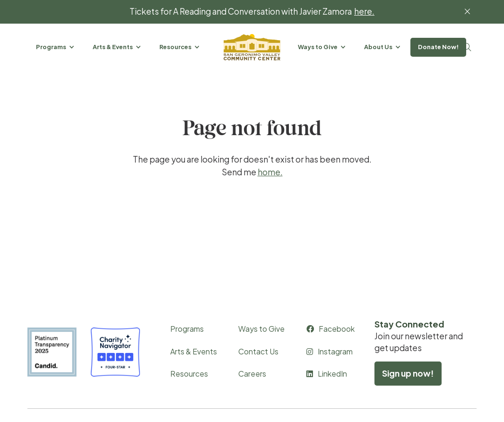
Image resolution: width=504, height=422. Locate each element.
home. (270, 172)
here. (364, 12)
